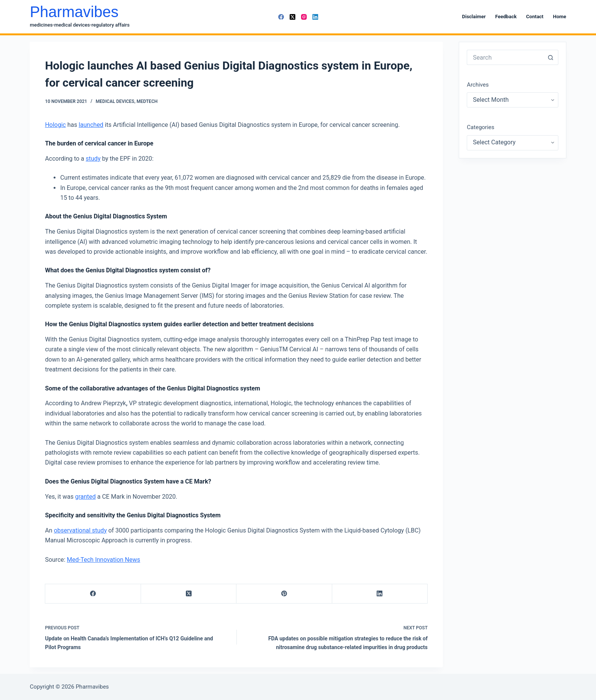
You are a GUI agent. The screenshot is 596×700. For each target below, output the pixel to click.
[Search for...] (505, 57)
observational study (80, 530)
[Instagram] (304, 17)
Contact (535, 17)
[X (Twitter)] (292, 17)
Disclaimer (474, 17)
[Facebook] (281, 17)
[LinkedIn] (315, 17)
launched (91, 125)
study (93, 159)
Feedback (506, 17)
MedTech (147, 101)
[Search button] (551, 57)
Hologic (55, 125)
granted (85, 497)
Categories (480, 127)
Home (560, 17)
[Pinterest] (284, 594)
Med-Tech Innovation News (104, 560)
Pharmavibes (74, 12)
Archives (478, 85)
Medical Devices (115, 101)
